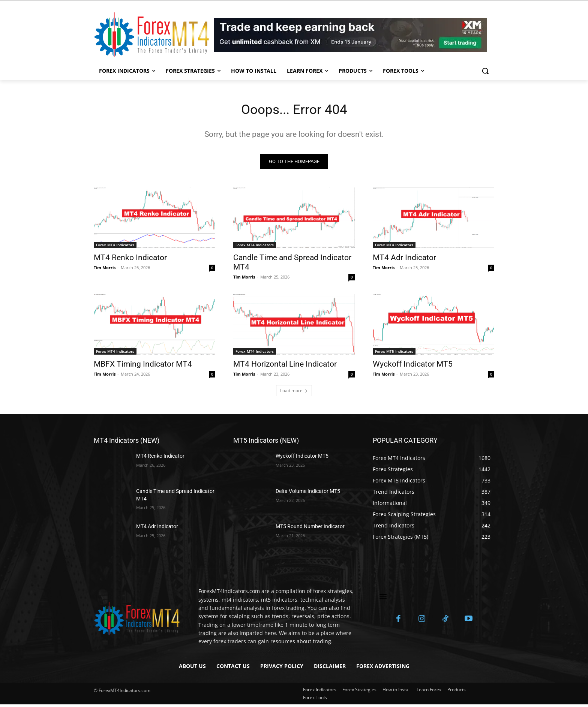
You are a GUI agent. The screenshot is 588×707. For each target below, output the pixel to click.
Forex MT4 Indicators (115, 247)
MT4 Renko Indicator (130, 260)
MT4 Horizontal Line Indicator (285, 367)
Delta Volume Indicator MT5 (308, 494)
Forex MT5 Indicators (394, 354)
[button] (485, 71)
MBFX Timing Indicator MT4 (143, 367)
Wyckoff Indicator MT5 (413, 367)
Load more (294, 393)
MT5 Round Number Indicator (310, 529)
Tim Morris (105, 270)
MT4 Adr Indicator (404, 260)
